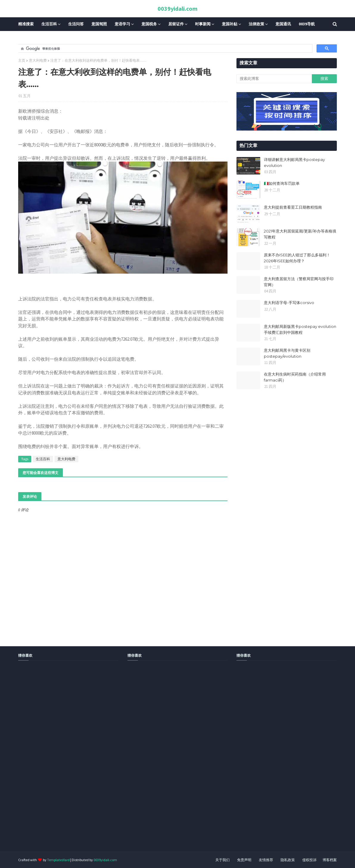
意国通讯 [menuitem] (283, 24)
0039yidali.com (177, 8)
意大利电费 (38, 60)
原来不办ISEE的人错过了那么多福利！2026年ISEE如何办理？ (297, 258)
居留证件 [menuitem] (176, 24)
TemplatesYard (58, 860)
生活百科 (43, 459)
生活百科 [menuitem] (49, 24)
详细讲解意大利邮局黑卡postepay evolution (294, 162)
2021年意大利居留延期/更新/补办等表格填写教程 (300, 234)
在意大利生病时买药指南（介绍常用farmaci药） (295, 377)
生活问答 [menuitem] (76, 24)
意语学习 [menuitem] (122, 24)
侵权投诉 (309, 860)
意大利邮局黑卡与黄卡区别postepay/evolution (287, 353)
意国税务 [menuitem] (149, 24)
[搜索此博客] (274, 79)
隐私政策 (288, 860)
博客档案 (330, 860)
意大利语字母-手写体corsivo (289, 303)
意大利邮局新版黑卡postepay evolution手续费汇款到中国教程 (300, 329)
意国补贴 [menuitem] (230, 24)
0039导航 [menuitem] (307, 24)
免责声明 (244, 860)
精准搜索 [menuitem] (26, 24)
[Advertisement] (177, 763)
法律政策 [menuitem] (256, 24)
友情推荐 (266, 860)
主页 (22, 60)
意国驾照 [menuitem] (99, 24)
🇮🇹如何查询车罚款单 (282, 183)
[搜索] (165, 49)
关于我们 (222, 860)
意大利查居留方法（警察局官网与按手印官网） (299, 282)
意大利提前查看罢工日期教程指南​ (293, 207)
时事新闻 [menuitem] (203, 24)
